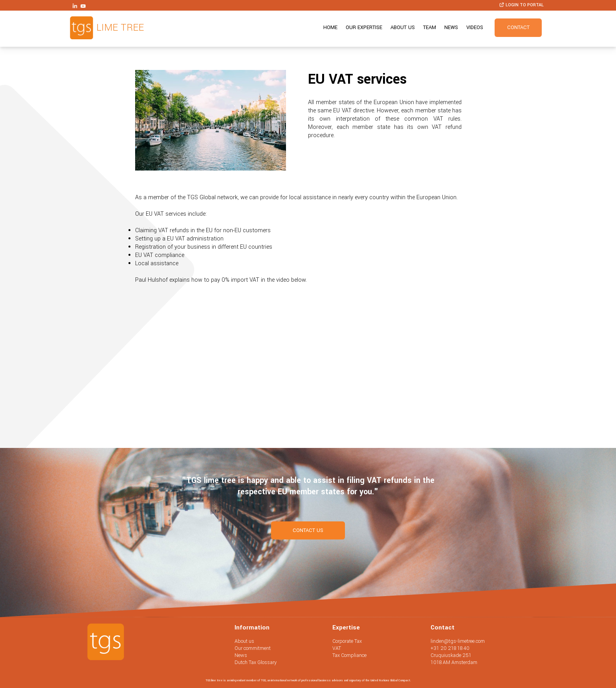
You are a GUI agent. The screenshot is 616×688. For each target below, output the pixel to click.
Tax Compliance (349, 655)
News (451, 28)
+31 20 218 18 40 (450, 648)
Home (330, 28)
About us (403, 28)
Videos (475, 28)
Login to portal (521, 5)
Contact (518, 28)
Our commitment (253, 648)
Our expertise (364, 28)
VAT (337, 648)
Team (430, 28)
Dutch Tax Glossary (256, 662)
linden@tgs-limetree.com (458, 641)
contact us (308, 530)
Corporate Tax (347, 641)
